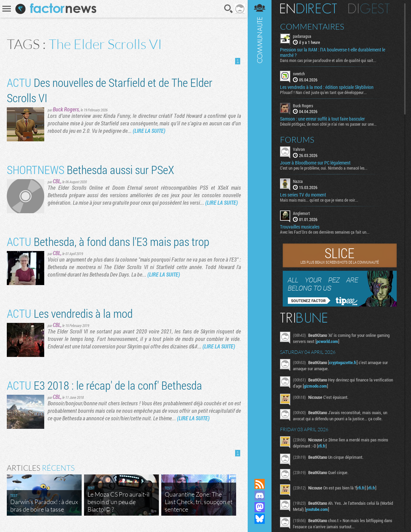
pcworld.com (327, 341)
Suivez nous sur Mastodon (260, 507)
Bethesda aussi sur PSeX (91, 169)
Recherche (229, 9)
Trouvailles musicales (300, 227)
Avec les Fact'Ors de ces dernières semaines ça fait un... (325, 232)
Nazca (298, 181)
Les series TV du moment (303, 195)
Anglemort (301, 213)
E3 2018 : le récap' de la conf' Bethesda (104, 385)
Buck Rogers (66, 109)
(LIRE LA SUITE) (149, 131)
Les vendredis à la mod (70, 313)
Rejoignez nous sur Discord (260, 496)
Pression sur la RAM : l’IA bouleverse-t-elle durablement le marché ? (333, 52)
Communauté (260, 233)
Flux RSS (260, 484)
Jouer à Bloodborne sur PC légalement (315, 163)
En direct (308, 9)
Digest (369, 9)
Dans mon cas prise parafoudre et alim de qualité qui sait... (328, 60)
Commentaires (312, 27)
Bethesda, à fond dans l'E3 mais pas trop (108, 241)
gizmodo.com (315, 386)
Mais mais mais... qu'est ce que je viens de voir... (319, 200)
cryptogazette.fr (343, 362)
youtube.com (317, 509)
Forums (297, 140)
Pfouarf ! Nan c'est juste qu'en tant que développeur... (323, 92)
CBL (57, 181)
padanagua (302, 36)
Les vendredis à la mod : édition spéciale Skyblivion (327, 87)
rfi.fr (322, 446)
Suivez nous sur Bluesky (260, 519)
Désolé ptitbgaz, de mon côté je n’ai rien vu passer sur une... (328, 124)
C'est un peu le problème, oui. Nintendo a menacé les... (324, 168)
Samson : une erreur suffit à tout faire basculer (322, 119)
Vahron (299, 149)
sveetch (299, 74)
